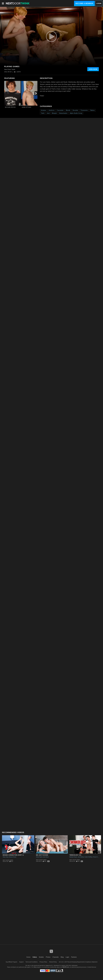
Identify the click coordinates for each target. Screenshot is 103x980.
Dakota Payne (73, 857)
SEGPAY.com (66, 967)
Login (99, 3)
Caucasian (60, 110)
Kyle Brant (46, 857)
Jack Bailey (81, 857)
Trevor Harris (96, 857)
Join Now (93, 69)
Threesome (84, 110)
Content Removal (92, 967)
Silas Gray (5, 857)
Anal (48, 113)
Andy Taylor (39, 857)
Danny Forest (13, 857)
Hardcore (52, 110)
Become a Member (84, 3)
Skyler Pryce (10, 107)
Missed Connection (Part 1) (13, 855)
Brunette (75, 110)
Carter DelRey (88, 857)
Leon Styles (27, 107)
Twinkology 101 (75, 855)
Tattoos (92, 110)
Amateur (44, 110)
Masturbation (63, 113)
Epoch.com (16, 967)
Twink (43, 113)
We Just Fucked (42, 855)
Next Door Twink (8, 860)
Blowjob (54, 113)
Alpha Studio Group (76, 113)
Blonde (68, 110)
